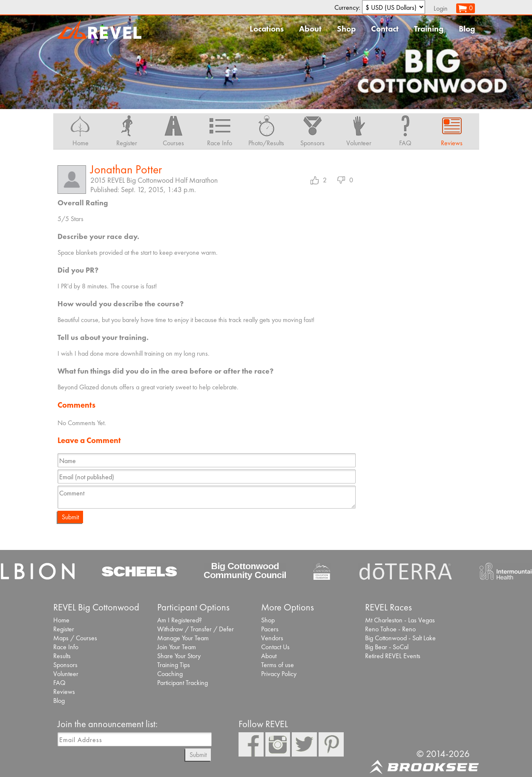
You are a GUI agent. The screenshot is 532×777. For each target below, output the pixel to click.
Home (61, 620)
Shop (346, 29)
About (310, 29)
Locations (267, 29)
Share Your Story (179, 656)
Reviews (64, 692)
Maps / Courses (75, 638)
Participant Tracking (183, 683)
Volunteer (66, 674)
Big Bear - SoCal (387, 647)
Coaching (170, 674)
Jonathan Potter (126, 169)
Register (64, 629)
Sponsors (65, 665)
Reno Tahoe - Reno (390, 629)
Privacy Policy (279, 674)
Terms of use (278, 665)
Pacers (270, 629)
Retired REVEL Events (393, 656)
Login (441, 8)
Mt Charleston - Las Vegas (400, 620)
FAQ (59, 683)
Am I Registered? (180, 620)
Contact (385, 29)
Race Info (66, 647)
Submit (70, 517)
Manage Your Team (183, 638)
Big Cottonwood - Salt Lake (400, 638)
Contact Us (275, 647)
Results (62, 656)
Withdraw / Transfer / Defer (196, 629)
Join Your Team (177, 647)
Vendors (272, 638)
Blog (467, 29)
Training (429, 29)
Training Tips (174, 665)
